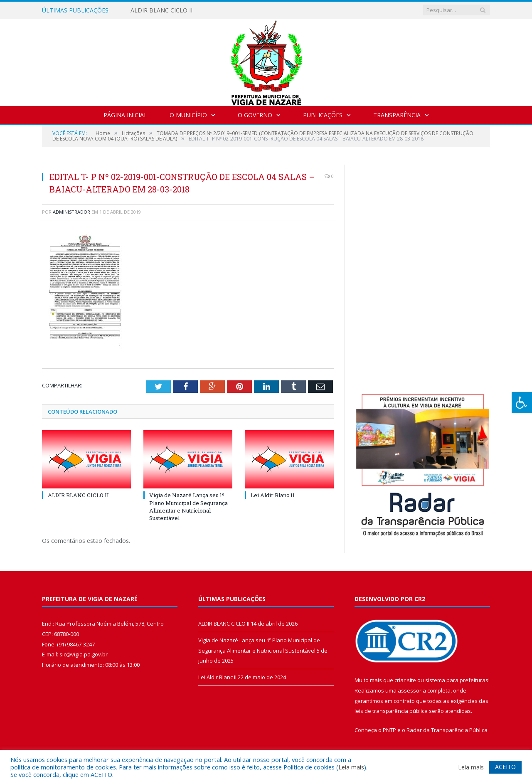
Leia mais (351, 767)
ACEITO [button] (505, 767)
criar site (405, 680)
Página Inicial (125, 115)
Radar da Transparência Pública (447, 730)
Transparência (397, 115)
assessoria (412, 690)
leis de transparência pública (391, 711)
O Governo (255, 115)
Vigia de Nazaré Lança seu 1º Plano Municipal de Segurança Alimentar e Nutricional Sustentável (188, 507)
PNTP (389, 730)
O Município (188, 115)
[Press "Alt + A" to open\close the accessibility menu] (522, 403)
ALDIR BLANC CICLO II (161, 10)
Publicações (323, 115)
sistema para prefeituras (457, 680)
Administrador (71, 212)
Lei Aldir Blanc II (273, 495)
